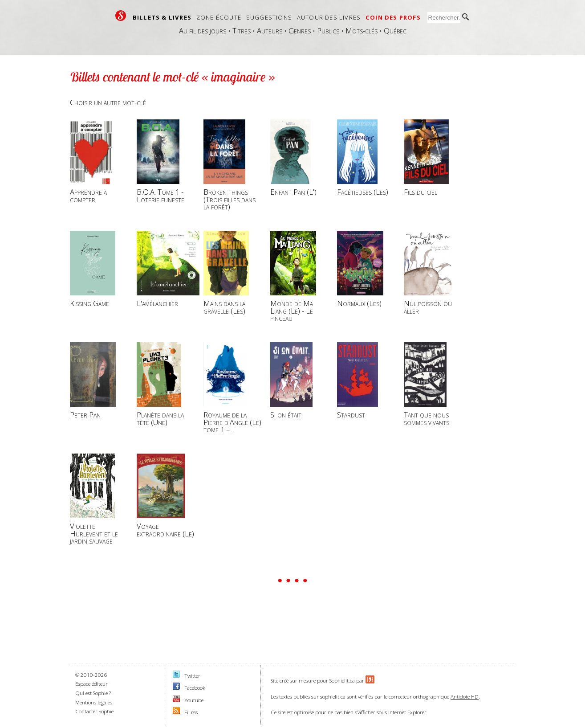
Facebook (195, 688)
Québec (395, 31)
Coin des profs (393, 17)
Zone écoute (219, 17)
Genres (300, 31)
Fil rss (191, 712)
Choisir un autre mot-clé (108, 102)
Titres (242, 31)
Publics (328, 31)
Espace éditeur (91, 684)
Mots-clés (362, 31)
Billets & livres (162, 17)
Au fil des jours (203, 31)
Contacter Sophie (94, 711)
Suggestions (269, 17)
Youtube (194, 700)
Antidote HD (465, 697)
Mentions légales (94, 702)
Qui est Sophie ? (93, 693)
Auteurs (270, 31)
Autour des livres (329, 17)
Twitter (192, 676)
